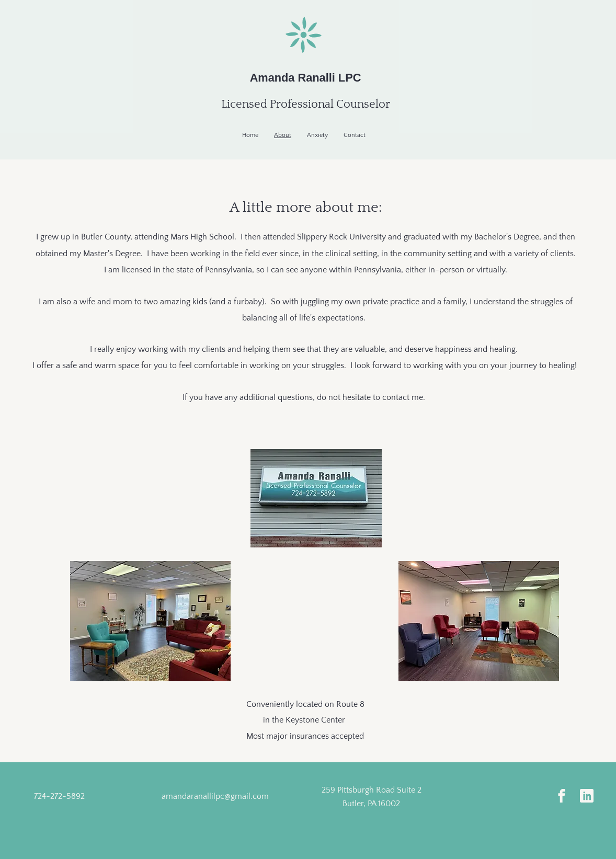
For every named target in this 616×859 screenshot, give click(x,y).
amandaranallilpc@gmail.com (215, 796)
